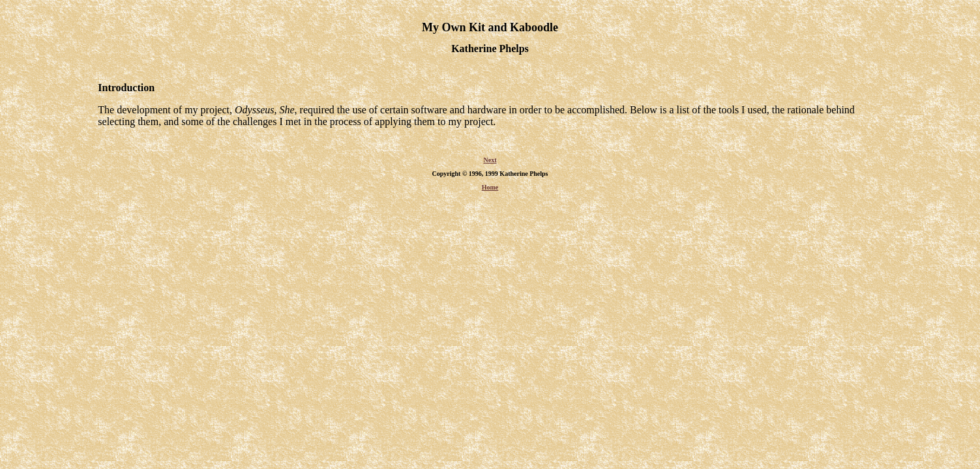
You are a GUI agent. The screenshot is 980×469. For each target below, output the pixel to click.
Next (490, 164)
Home (490, 191)
